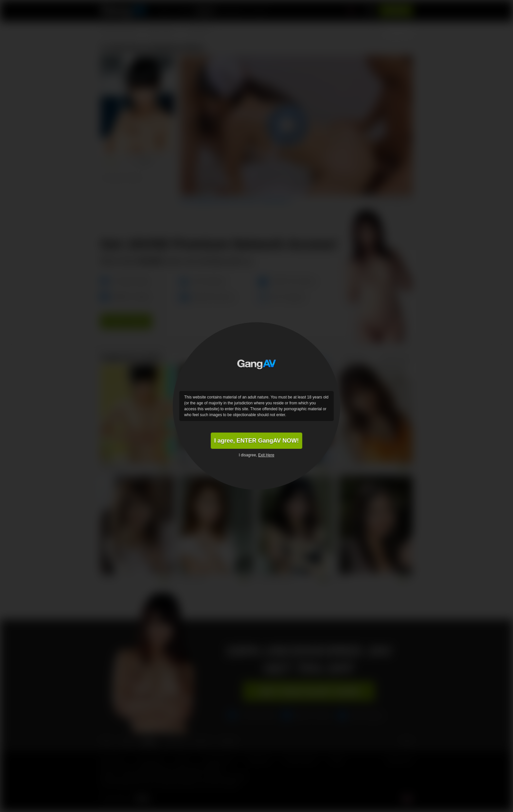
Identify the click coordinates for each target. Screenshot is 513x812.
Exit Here (266, 455)
